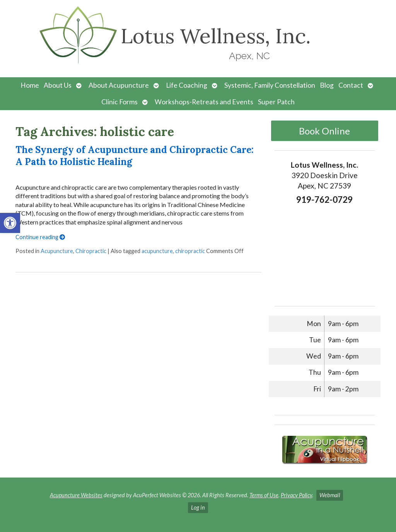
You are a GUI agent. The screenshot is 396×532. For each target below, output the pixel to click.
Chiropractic (91, 251)
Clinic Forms (119, 102)
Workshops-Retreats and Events (204, 102)
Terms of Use (264, 495)
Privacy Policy (296, 495)
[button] (10, 223)
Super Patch (276, 102)
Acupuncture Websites (76, 495)
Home (30, 85)
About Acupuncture (119, 85)
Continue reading (40, 237)
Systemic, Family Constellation (270, 85)
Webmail (330, 495)
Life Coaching (187, 85)
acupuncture (157, 251)
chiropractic (190, 251)
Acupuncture (57, 251)
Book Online (324, 131)
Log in (198, 507)
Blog (327, 85)
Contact (351, 85)
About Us (58, 85)
